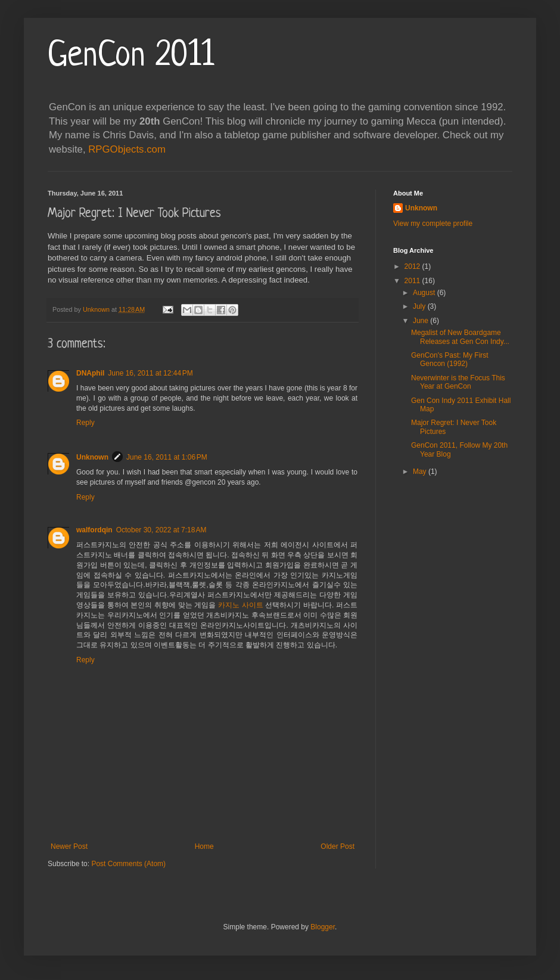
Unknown (92, 457)
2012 (413, 266)
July (420, 306)
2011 (413, 281)
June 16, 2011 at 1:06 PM (167, 457)
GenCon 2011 (131, 56)
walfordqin (94, 530)
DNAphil (90, 373)
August (425, 293)
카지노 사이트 (241, 605)
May (421, 472)
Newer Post (69, 846)
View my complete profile (433, 224)
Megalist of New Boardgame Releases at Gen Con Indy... (460, 337)
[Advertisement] (444, 678)
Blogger (323, 927)
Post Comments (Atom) (128, 864)
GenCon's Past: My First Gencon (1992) (450, 359)
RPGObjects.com (127, 149)
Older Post (337, 846)
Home (204, 846)
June (421, 321)
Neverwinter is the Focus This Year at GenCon (458, 382)
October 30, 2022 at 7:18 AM (161, 530)
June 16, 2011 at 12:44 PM (150, 373)
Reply (85, 423)
